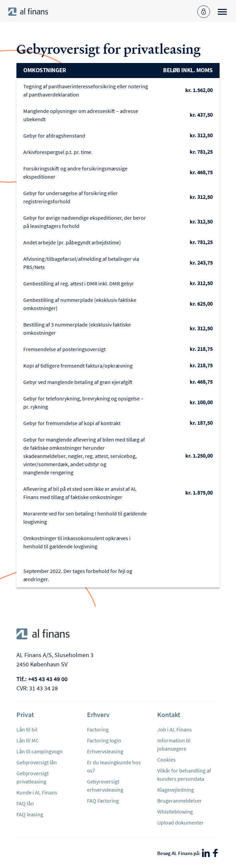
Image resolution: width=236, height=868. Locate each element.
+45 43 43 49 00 (48, 679)
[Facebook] (215, 853)
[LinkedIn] (206, 853)
